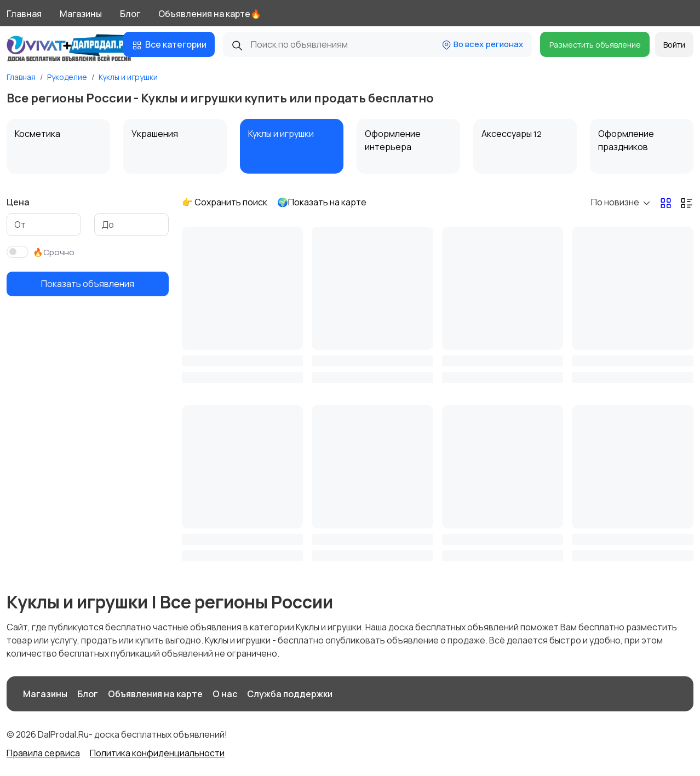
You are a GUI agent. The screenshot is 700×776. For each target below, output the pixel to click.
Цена (18, 202)
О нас (225, 694)
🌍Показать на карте (322, 202)
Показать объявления (88, 284)
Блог (130, 14)
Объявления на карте (155, 694)
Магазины (81, 14)
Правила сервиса (43, 753)
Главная (24, 14)
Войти (674, 45)
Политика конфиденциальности (157, 753)
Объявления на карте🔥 (210, 14)
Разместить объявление (595, 45)
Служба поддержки (290, 694)
